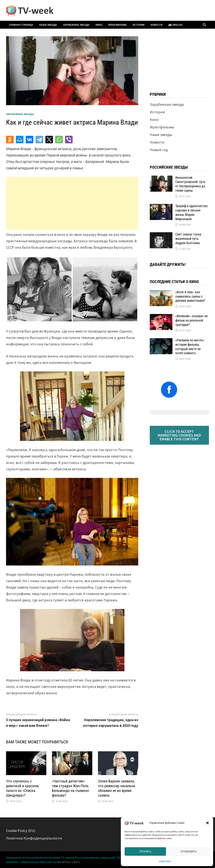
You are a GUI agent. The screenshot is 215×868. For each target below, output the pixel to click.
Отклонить (189, 851)
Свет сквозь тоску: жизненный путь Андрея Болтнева (189, 239)
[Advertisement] (72, 203)
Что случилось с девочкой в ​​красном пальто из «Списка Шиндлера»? (22, 788)
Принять (145, 851)
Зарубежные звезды (76, 25)
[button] (207, 823)
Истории (139, 25)
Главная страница (21, 25)
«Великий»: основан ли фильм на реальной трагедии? (191, 320)
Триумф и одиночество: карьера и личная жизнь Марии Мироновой (192, 212)
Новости (156, 25)
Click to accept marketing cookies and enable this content (179, 435)
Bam (77, 862)
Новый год (159, 150)
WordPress (64, 862)
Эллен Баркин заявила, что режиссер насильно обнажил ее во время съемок (117, 788)
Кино (99, 25)
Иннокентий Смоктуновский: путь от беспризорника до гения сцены (190, 184)
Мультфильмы (118, 25)
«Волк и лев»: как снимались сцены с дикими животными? (190, 296)
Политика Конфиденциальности (34, 838)
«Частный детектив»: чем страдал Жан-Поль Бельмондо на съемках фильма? (70, 788)
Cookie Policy (165, 861)
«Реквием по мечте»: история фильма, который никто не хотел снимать (190, 347)
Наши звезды (48, 25)
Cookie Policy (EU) (21, 831)
